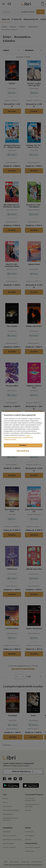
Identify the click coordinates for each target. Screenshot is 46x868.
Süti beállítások (23, 451)
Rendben (23, 445)
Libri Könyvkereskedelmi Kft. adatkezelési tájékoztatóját (18, 437)
